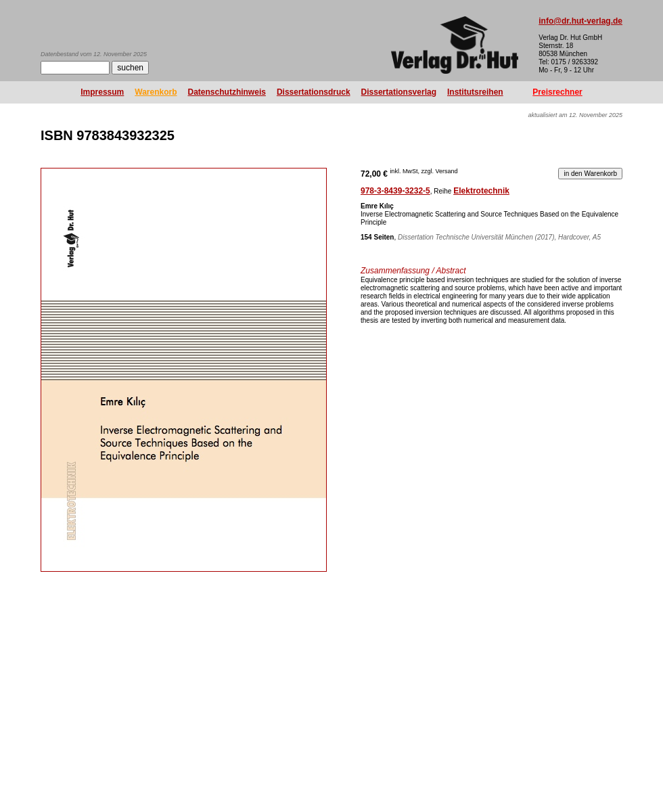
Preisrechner (557, 92)
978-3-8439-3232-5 (395, 191)
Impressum (102, 92)
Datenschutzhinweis (227, 92)
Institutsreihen (475, 92)
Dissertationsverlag (399, 92)
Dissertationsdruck (314, 92)
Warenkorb (156, 92)
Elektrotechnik (481, 191)
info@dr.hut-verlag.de (580, 21)
